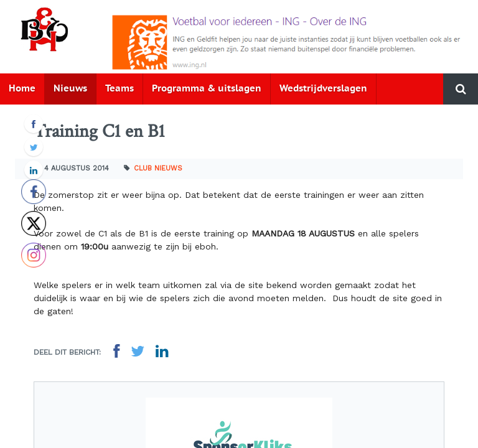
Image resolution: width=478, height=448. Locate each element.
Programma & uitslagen (207, 89)
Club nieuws (158, 168)
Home (22, 89)
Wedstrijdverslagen (323, 89)
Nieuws (70, 89)
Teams (119, 89)
